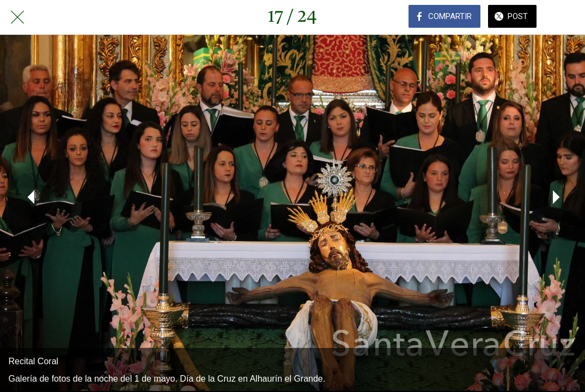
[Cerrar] (17, 17)
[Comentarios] (568, 17)
